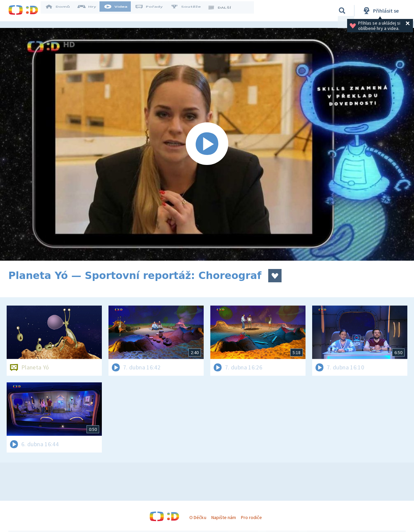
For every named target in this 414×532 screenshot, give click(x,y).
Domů (62, 11)
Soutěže (190, 11)
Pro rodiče (251, 517)
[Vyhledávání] (342, 11)
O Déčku (198, 517)
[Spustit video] (207, 144)
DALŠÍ (223, 11)
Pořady (153, 11)
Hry (91, 11)
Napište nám (224, 517)
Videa (120, 11)
